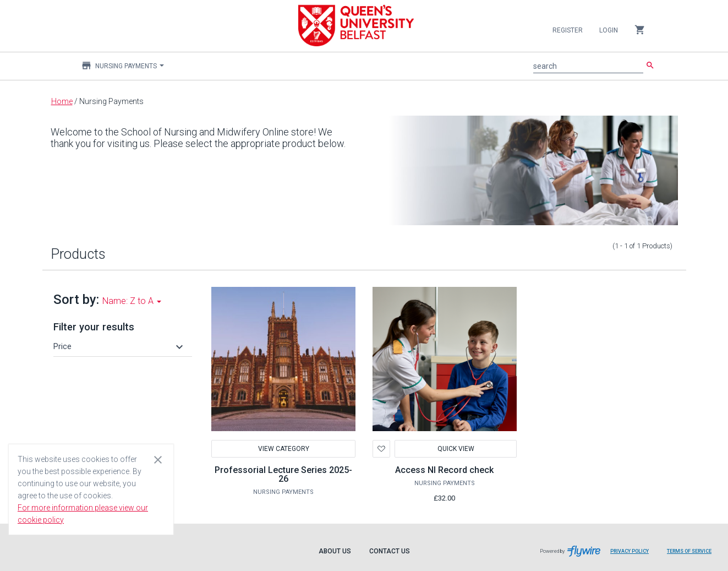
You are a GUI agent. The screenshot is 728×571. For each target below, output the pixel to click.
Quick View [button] (455, 449)
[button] (120, 346)
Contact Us (390, 551)
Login (609, 30)
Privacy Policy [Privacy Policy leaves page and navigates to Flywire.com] (630, 551)
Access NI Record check (444, 470)
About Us (335, 551)
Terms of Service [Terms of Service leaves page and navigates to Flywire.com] (689, 551)
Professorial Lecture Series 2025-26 (283, 474)
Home (62, 101)
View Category (284, 449)
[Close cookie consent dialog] (158, 459)
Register (568, 30)
